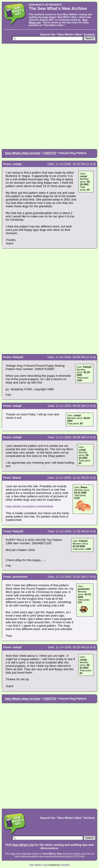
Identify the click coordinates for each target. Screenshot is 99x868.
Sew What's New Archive (23, 153)
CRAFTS (50, 153)
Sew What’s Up (23, 845)
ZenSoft (65, 865)
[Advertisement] (49, 96)
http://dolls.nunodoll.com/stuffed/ (29, 506)
